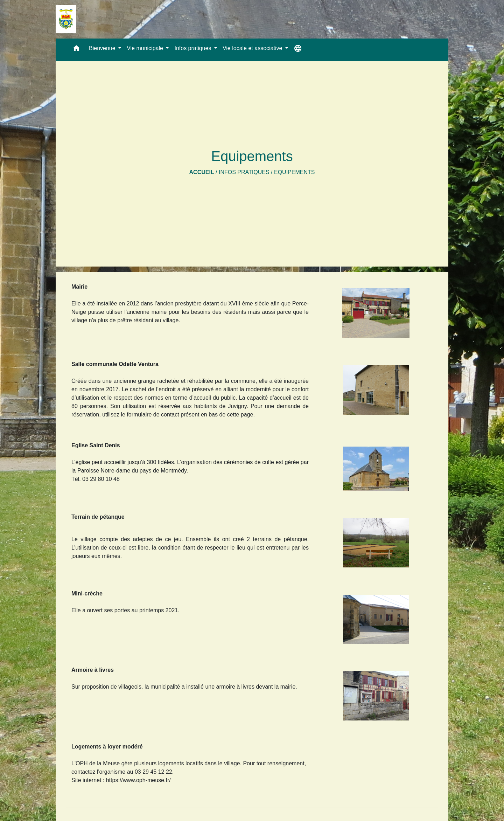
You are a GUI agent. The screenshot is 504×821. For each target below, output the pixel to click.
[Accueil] (66, 19)
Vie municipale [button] (146, 48)
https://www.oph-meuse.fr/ (138, 780)
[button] (76, 50)
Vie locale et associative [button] (253, 48)
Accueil (202, 172)
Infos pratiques (244, 172)
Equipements (294, 172)
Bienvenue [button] (103, 48)
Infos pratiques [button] (193, 48)
